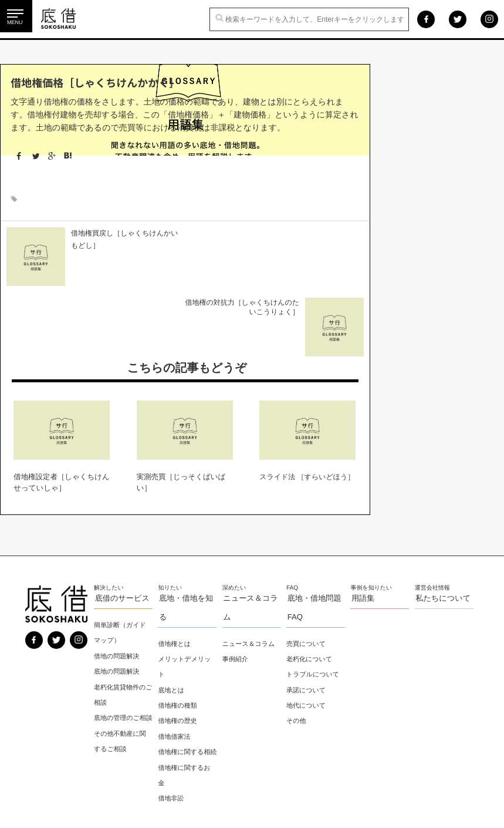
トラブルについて (313, 603)
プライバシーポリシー (59, 802)
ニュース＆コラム (250, 536)
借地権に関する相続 (185, 688)
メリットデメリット (185, 594)
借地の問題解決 (118, 584)
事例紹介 (236, 587)
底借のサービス (122, 526)
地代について (307, 633)
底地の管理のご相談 (121, 654)
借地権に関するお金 (185, 718)
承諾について (307, 618)
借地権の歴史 (178, 649)
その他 (297, 649)
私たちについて (442, 526)
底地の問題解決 (118, 600)
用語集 (362, 526)
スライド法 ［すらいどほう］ (307, 406)
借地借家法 (175, 664)
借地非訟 (172, 742)
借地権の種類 (178, 633)
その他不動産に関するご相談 (121, 685)
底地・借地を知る (186, 536)
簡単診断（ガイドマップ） (121, 561)
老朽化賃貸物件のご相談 (121, 622)
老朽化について (310, 587)
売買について (307, 571)
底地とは (172, 618)
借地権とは (175, 571)
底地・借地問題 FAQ (314, 536)
